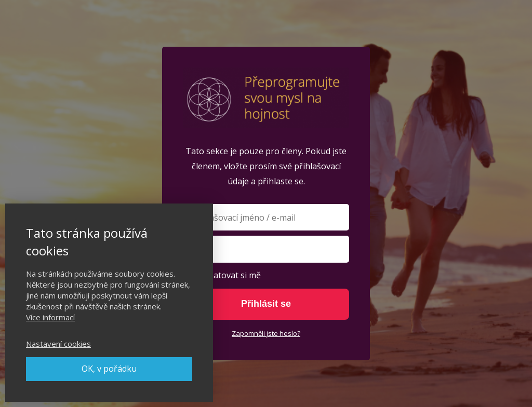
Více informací (50, 317)
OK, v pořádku (109, 369)
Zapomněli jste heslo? (266, 333)
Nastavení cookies (58, 344)
